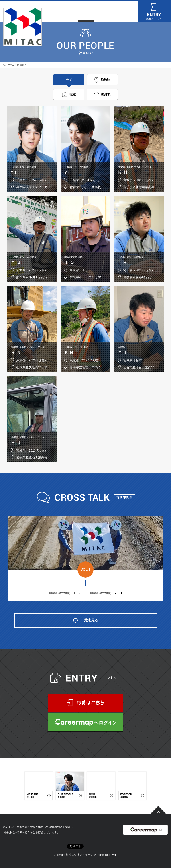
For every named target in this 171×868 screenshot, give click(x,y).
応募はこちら (85, 703)
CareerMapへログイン (85, 722)
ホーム (11, 65)
